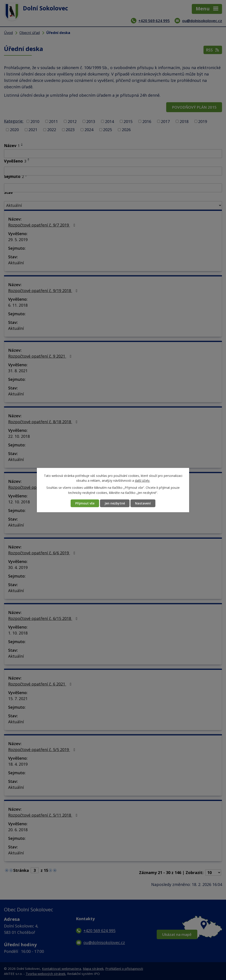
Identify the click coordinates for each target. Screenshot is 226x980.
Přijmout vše (85, 503)
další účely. (142, 481)
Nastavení (143, 503)
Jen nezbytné (115, 503)
